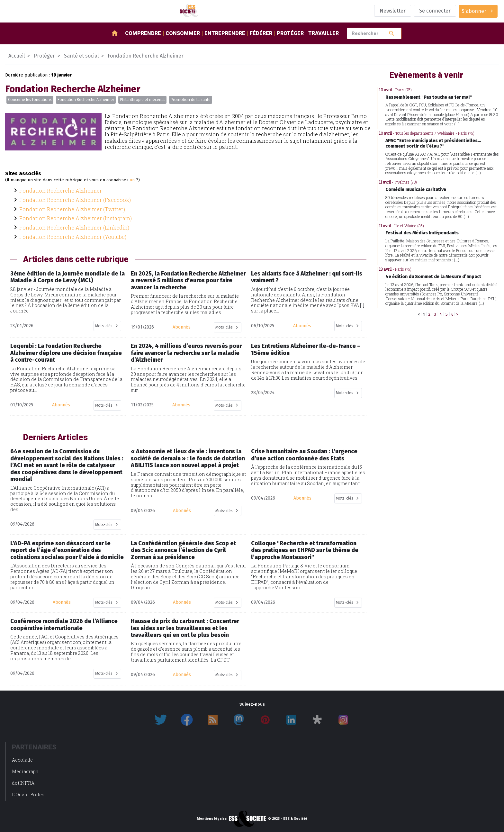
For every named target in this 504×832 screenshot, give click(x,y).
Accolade (22, 760)
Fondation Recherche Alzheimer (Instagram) (76, 218)
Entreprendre (225, 33)
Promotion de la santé (191, 100)
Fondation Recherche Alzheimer (86, 100)
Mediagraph (25, 771)
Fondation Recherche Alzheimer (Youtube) (73, 237)
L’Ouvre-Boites (28, 795)
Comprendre (143, 33)
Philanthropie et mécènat (142, 100)
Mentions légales (212, 819)
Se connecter (435, 11)
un (132, 180)
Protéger (290, 33)
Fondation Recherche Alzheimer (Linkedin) (74, 227)
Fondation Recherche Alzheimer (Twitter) (72, 209)
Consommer (183, 33)
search (392, 33)
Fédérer (261, 33)
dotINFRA (23, 783)
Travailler (324, 33)
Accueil (17, 56)
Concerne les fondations (30, 100)
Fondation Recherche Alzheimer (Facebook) (75, 200)
